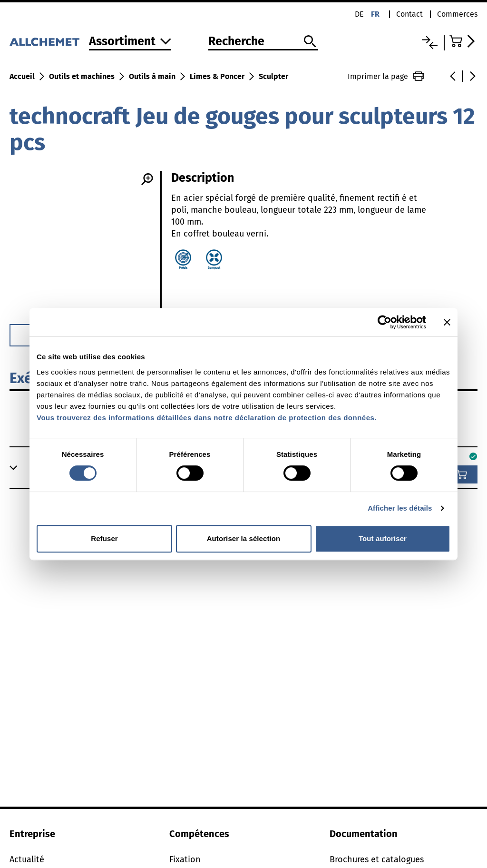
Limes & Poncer (217, 76)
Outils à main (152, 76)
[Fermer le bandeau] (447, 322)
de (359, 14)
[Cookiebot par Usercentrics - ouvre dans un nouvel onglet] (385, 322)
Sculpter (273, 76)
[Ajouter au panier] (462, 474)
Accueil (22, 76)
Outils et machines (82, 76)
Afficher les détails (400, 508)
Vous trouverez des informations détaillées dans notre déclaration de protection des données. (207, 418)
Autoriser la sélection (244, 538)
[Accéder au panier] (463, 41)
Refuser (104, 538)
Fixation (185, 859)
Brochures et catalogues (377, 859)
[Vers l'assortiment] (130, 42)
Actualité (27, 859)
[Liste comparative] (430, 43)
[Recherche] (263, 42)
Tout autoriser (383, 538)
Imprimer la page (386, 76)
